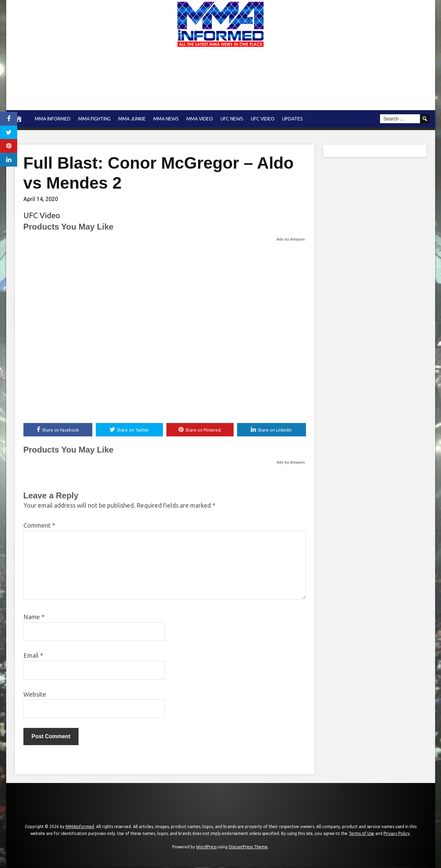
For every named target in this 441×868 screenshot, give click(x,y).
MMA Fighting (94, 119)
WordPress (206, 847)
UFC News (232, 119)
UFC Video (263, 119)
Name (34, 617)
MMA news (166, 119)
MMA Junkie (132, 119)
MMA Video (200, 119)
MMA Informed (53, 119)
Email (33, 656)
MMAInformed (80, 827)
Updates (293, 119)
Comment (39, 526)
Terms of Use (361, 833)
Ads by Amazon (290, 239)
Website (35, 694)
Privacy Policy (397, 833)
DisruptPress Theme (248, 847)
